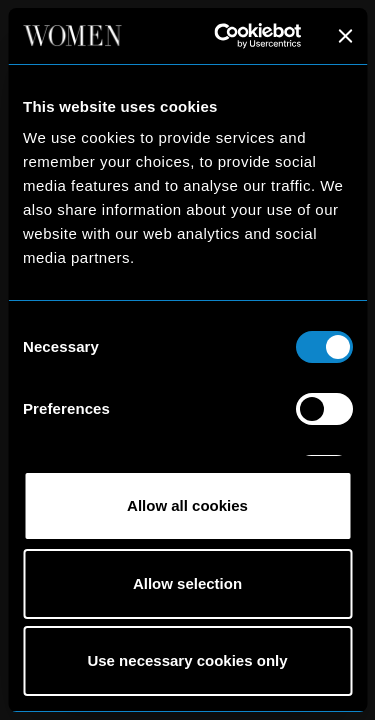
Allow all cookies (187, 505)
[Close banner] (345, 36)
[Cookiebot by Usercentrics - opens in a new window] (223, 36)
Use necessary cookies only (187, 660)
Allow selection (187, 583)
